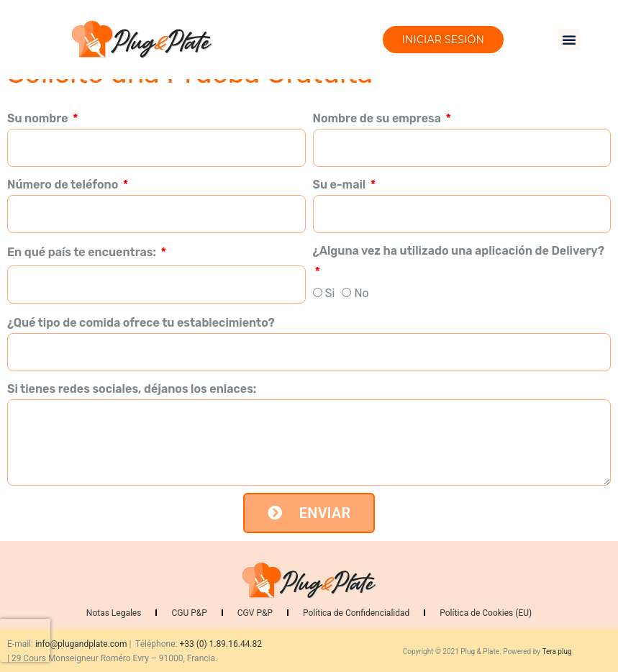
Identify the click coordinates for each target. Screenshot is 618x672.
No (361, 293)
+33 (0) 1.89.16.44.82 (221, 644)
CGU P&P (189, 613)
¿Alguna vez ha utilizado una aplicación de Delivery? (459, 251)
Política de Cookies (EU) (486, 613)
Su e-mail (341, 185)
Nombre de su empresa (378, 118)
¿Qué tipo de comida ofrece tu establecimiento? (141, 323)
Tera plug (556, 651)
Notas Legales (114, 613)
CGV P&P (255, 613)
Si (330, 293)
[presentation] (25, 640)
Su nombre (39, 118)
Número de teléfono (64, 185)
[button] (569, 40)
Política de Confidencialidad (356, 613)
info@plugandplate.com (81, 644)
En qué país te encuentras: (83, 252)
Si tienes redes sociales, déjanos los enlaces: (132, 389)
